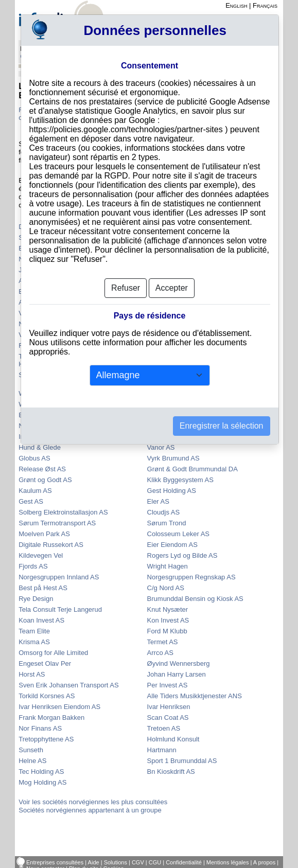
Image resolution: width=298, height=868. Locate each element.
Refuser (126, 288)
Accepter (172, 288)
